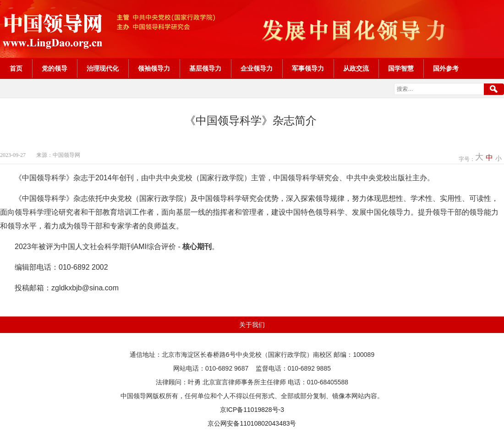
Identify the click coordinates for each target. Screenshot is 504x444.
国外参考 (446, 69)
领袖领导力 (154, 69)
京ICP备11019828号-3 (252, 410)
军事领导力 (308, 69)
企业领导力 (257, 69)
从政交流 (356, 69)
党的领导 (55, 69)
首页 (16, 69)
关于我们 (252, 325)
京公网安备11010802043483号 (252, 423)
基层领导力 (205, 69)
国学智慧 (401, 69)
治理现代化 (103, 69)
